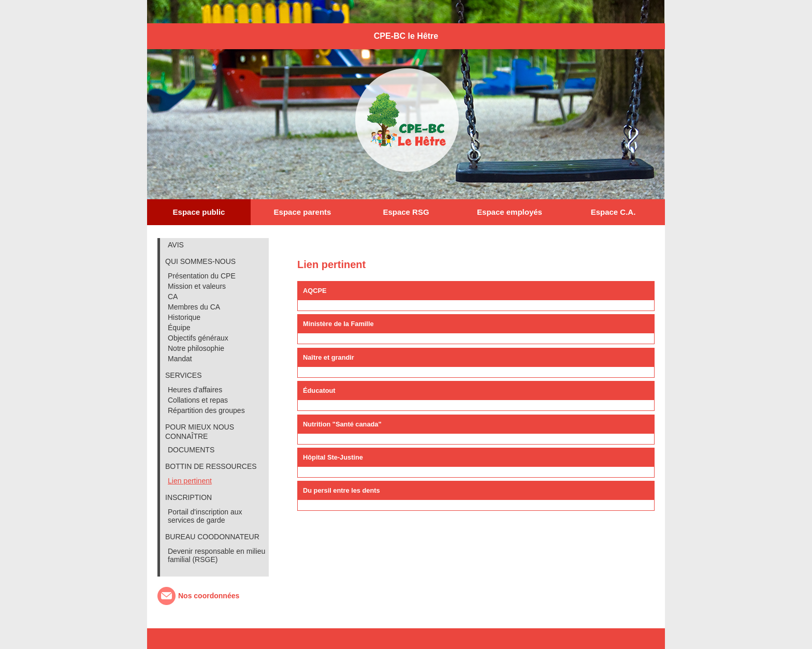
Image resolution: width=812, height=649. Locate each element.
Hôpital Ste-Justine (333, 457)
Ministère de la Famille (338, 324)
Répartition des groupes (206, 410)
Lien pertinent (190, 481)
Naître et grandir (329, 357)
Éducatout (319, 390)
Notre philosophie (196, 348)
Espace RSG (406, 212)
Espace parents (303, 212)
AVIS (176, 245)
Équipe (179, 328)
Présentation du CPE (202, 276)
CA (173, 297)
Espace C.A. (613, 212)
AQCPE (315, 291)
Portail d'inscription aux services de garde (205, 516)
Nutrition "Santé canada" (342, 424)
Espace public (199, 212)
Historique (184, 317)
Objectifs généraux (198, 338)
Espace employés (510, 212)
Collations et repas (198, 400)
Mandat (180, 359)
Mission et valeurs (197, 286)
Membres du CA (194, 307)
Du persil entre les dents (342, 490)
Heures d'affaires (195, 390)
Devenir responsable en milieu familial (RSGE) (216, 555)
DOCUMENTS (191, 450)
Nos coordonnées (209, 596)
